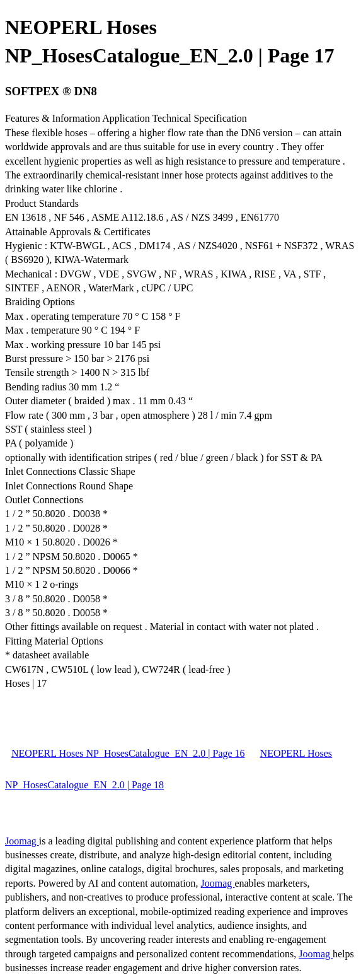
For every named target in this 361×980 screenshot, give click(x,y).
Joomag (22, 841)
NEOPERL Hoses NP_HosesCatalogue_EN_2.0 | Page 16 (128, 753)
